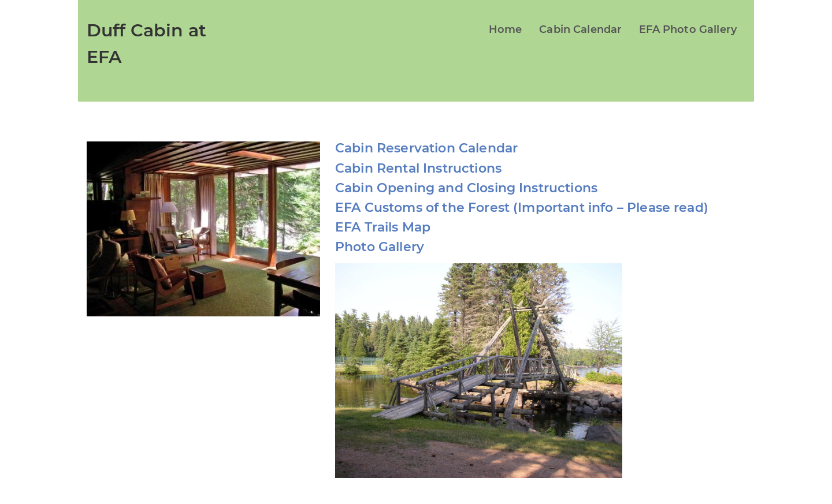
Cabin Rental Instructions (418, 168)
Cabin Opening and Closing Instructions (466, 188)
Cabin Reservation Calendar (426, 148)
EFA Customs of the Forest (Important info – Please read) (522, 208)
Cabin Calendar (580, 29)
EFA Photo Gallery (688, 29)
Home (506, 29)
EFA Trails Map (383, 227)
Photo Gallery (380, 247)
